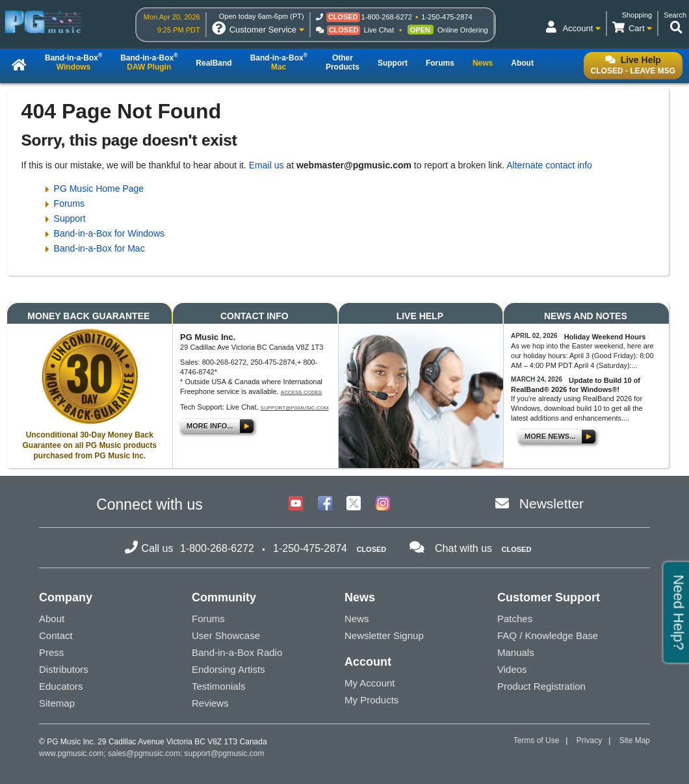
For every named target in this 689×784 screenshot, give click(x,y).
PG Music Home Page (99, 189)
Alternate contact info (549, 165)
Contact (56, 635)
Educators (61, 686)
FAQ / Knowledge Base (548, 635)
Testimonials (219, 686)
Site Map (635, 740)
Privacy (589, 740)
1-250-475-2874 (447, 17)
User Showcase (226, 635)
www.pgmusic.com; (72, 753)
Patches (515, 619)
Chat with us (463, 548)
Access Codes (302, 392)
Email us (266, 165)
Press (51, 652)
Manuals (516, 652)
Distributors (64, 669)
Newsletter (552, 503)
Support (70, 218)
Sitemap (57, 703)
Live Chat (379, 30)
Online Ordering (463, 30)
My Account (370, 683)
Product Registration (541, 686)
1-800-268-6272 (387, 17)
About (52, 619)
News (357, 619)
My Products (371, 700)
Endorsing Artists (228, 669)
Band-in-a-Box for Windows (109, 233)
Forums (69, 203)
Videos (512, 669)
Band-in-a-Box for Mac (99, 248)
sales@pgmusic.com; (146, 753)
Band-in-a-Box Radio (237, 652)
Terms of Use (537, 740)
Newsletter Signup (384, 635)
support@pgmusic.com (295, 408)
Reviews (210, 703)
